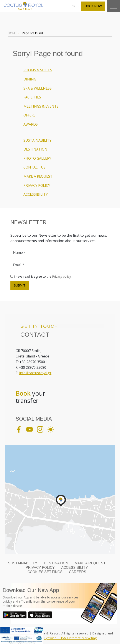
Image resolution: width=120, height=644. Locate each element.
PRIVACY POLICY (37, 185)
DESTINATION (35, 149)
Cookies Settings (45, 572)
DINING (30, 79)
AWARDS (31, 124)
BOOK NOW (93, 6)
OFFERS (30, 115)
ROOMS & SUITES (38, 70)
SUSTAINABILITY (37, 140)
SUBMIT (20, 285)
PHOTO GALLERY (37, 158)
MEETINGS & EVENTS (41, 106)
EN (74, 6)
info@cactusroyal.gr (35, 373)
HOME (12, 33)
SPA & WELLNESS (38, 88)
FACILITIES (32, 97)
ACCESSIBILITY (36, 194)
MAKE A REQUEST (38, 176)
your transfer (30, 397)
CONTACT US (35, 167)
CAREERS (78, 572)
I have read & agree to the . (43, 276)
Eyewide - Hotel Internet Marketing (71, 638)
